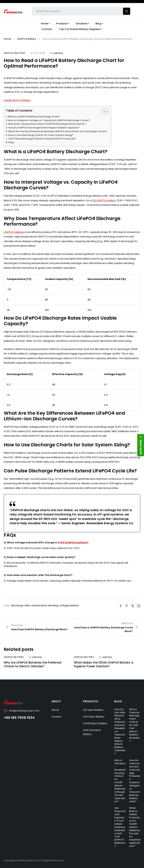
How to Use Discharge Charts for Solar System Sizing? (41, 135)
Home (7, 39)
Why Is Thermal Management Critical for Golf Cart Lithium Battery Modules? (134, 725)
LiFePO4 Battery (27, 39)
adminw (58, 53)
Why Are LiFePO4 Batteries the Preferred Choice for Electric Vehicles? (33, 664)
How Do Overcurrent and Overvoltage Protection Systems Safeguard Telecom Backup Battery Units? (135, 781)
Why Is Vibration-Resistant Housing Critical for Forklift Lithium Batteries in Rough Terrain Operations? (120, 781)
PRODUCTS (91, 701)
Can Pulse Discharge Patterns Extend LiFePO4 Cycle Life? (42, 139)
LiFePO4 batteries (14, 232)
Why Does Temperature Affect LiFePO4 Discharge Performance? (47, 124)
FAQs (11, 142)
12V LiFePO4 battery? (74, 542)
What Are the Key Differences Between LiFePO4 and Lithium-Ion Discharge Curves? (58, 131)
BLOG (118, 701)
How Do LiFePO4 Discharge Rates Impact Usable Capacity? (44, 128)
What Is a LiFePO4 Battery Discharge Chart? (34, 117)
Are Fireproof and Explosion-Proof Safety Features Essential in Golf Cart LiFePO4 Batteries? (120, 827)
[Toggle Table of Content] (103, 112)
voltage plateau (69, 605)
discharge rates (21, 605)
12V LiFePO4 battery (104, 200)
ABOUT (56, 701)
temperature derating (45, 605)
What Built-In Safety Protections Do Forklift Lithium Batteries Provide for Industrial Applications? (135, 827)
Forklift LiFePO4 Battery (17, 100)
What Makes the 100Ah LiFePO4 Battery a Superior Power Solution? (104, 664)
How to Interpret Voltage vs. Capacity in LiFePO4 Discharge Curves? (49, 120)
